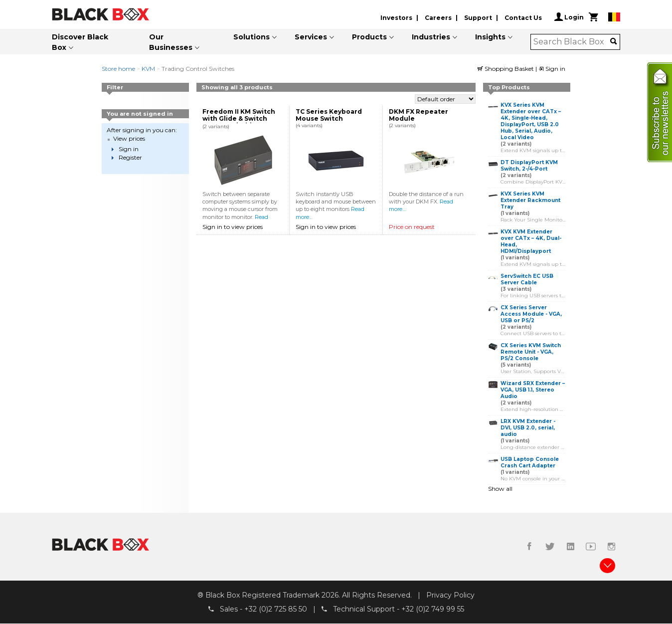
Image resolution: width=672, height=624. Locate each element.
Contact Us (523, 18)
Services (311, 37)
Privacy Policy (450, 596)
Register (130, 157)
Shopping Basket (506, 69)
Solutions (252, 37)
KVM (148, 69)
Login (569, 17)
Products (369, 37)
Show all (500, 489)
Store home (118, 69)
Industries (431, 37)
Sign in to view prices (233, 227)
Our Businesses (171, 42)
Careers (438, 18)
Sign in (552, 69)
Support (478, 18)
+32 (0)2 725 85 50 (276, 610)
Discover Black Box (80, 42)
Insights (490, 37)
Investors (396, 18)
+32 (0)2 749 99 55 (433, 610)
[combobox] (572, 42)
